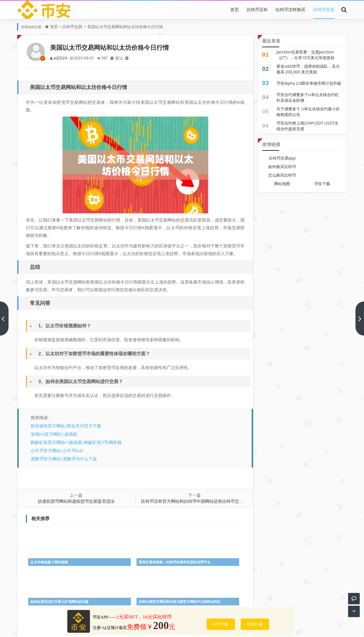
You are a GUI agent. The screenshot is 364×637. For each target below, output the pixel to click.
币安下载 (322, 184)
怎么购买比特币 (282, 175)
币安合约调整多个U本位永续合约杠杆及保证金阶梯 (308, 97)
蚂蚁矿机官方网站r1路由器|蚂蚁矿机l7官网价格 (76, 442)
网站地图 (282, 184)
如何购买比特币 (282, 167)
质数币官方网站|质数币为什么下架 (64, 459)
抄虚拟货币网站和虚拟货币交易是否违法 (76, 501)
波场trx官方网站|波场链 (54, 434)
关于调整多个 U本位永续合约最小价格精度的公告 (308, 112)
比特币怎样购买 (290, 9)
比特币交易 (324, 9)
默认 (121, 58)
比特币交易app (282, 158)
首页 (235, 9)
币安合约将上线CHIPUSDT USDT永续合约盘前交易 (308, 126)
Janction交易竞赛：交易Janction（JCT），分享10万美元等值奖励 (305, 55)
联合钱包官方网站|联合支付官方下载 (66, 426)
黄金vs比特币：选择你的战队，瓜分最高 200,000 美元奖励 (308, 69)
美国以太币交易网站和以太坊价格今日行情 (125, 27)
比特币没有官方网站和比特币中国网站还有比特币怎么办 (194, 501)
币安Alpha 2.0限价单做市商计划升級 (309, 83)
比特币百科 (257, 9)
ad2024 (61, 58)
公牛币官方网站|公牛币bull (57, 450)
